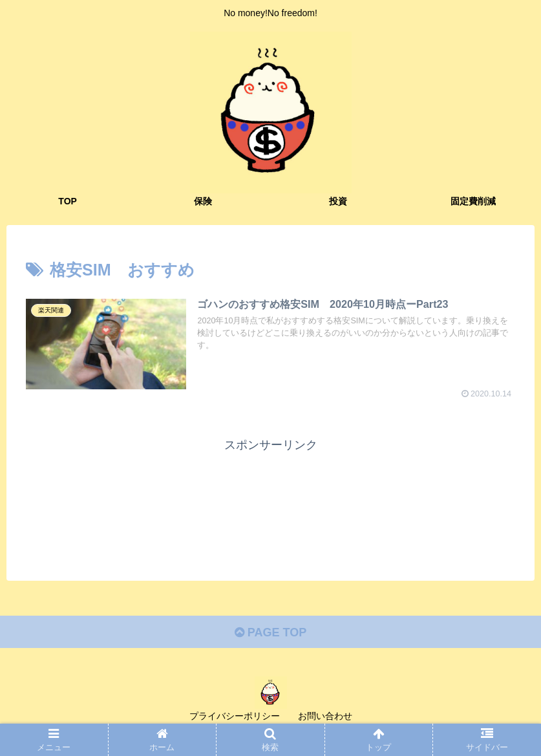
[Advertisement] (270, 498)
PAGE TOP (270, 632)
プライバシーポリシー (235, 716)
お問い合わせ (325, 716)
